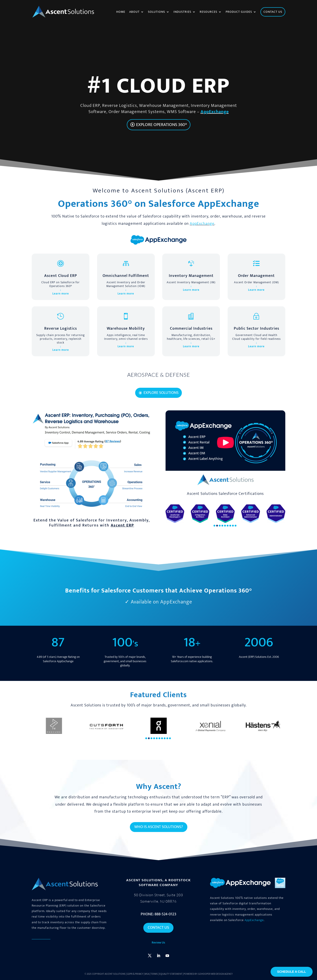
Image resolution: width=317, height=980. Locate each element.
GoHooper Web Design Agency (215, 974)
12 (177, 372)
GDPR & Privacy (135, 974)
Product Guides (239, 12)
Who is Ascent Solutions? (159, 827)
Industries (182, 12)
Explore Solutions (161, 393)
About (134, 12)
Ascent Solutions (115, 974)
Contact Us (158, 928)
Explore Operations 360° (161, 125)
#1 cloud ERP (158, 86)
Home (121, 12)
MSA (147, 974)
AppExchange (215, 112)
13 (181, 372)
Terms (154, 974)
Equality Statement (171, 974)
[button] (214, 526)
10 (170, 372)
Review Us (158, 943)
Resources (208, 12)
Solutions (157, 12)
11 (174, 372)
